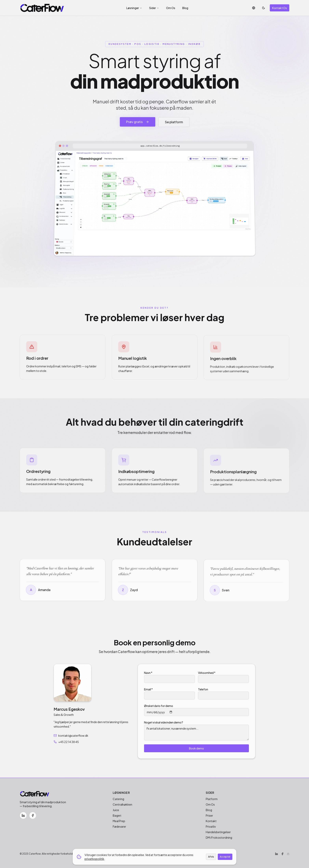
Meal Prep (119, 821)
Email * (148, 689)
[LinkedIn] (23, 815)
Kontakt (211, 821)
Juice (116, 810)
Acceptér (225, 857)
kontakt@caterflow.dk (71, 736)
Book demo (196, 748)
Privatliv (211, 826)
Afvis (211, 857)
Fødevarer (119, 826)
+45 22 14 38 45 (66, 742)
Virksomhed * (207, 673)
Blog (185, 8)
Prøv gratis (138, 122)
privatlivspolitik (94, 859)
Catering (118, 799)
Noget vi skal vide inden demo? (164, 722)
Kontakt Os (280, 8)
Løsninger (134, 8)
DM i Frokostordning (219, 837)
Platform (212, 799)
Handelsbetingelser (218, 832)
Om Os (171, 8)
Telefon (203, 689)
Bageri (117, 815)
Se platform (174, 122)
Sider (154, 8)
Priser (209, 815)
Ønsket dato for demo (159, 706)
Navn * (148, 673)
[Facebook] (33, 815)
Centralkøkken (122, 804)
